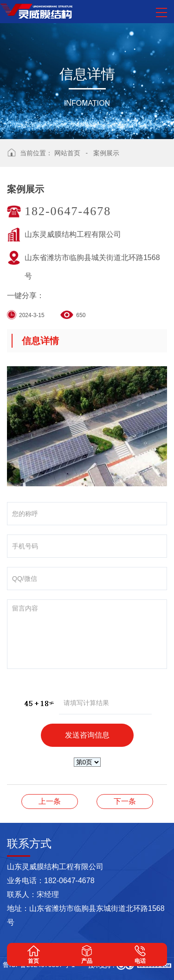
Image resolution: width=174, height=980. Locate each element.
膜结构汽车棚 (50, 801)
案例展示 (106, 153)
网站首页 (67, 153)
